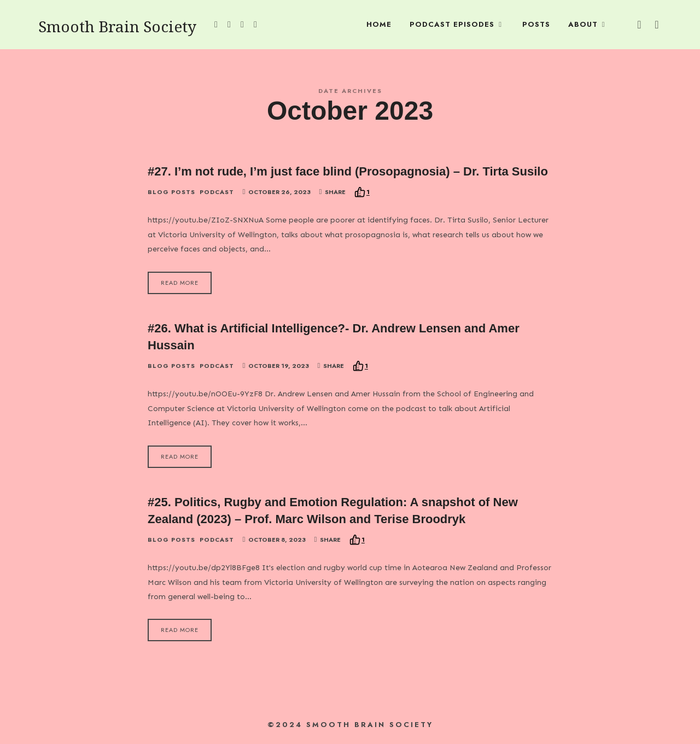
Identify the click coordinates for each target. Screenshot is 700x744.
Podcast (217, 192)
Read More (180, 283)
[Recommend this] (362, 192)
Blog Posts (171, 192)
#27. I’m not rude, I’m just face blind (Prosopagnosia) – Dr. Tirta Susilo (348, 171)
